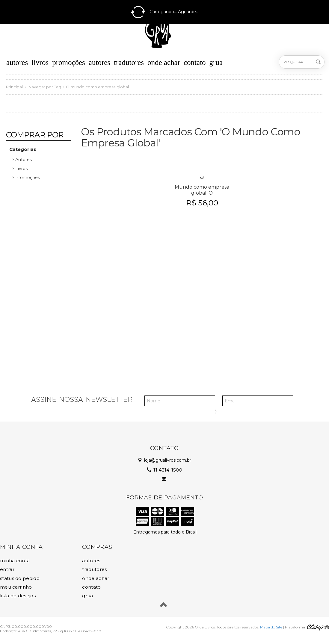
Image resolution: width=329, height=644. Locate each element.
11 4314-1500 (165, 470)
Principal (14, 87)
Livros (40, 62)
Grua (216, 62)
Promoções (69, 62)
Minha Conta (15, 561)
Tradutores (129, 62)
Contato (195, 62)
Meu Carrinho (16, 587)
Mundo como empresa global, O (202, 190)
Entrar (7, 569)
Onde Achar (164, 62)
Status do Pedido (20, 578)
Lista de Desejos (18, 596)
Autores (17, 62)
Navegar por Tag (45, 87)
